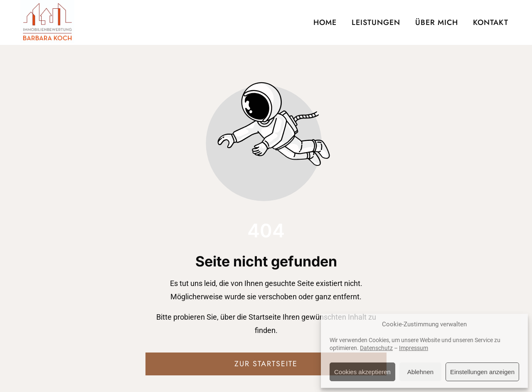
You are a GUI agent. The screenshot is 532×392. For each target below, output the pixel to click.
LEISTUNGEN (376, 22)
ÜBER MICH (437, 22)
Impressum (414, 348)
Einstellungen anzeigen (482, 372)
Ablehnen (420, 372)
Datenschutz (376, 348)
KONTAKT (491, 22)
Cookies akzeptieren (362, 372)
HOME (325, 22)
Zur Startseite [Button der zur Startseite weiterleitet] (266, 364)
